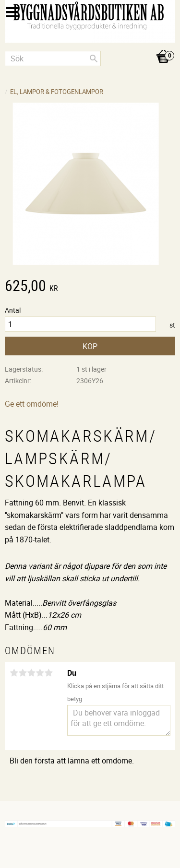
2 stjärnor (23, 673)
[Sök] (94, 59)
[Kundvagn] (90, 47)
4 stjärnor (40, 673)
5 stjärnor (48, 673)
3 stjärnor (31, 673)
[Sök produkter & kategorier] (53, 59)
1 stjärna (14, 673)
